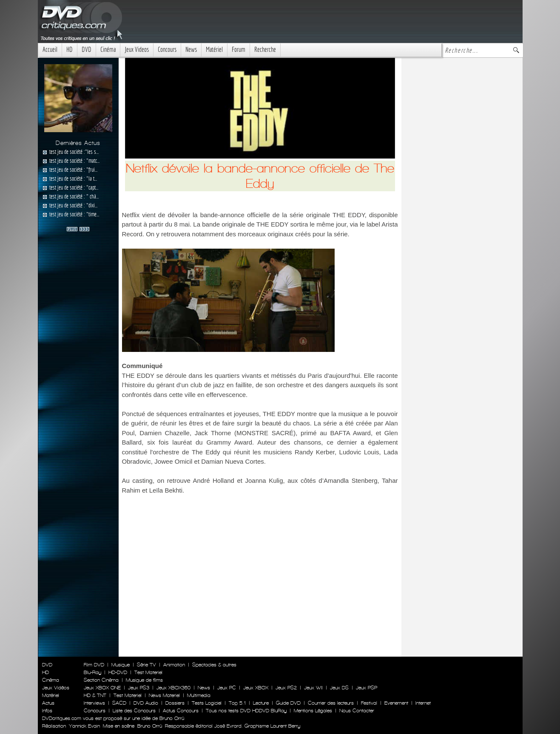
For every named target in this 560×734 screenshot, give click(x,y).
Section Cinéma (101, 680)
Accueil (50, 50)
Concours (167, 50)
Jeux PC (227, 688)
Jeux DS (339, 688)
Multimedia (199, 695)
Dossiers (175, 703)
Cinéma (108, 50)
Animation (174, 665)
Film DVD (94, 665)
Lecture (261, 703)
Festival (369, 703)
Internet (423, 703)
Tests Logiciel (207, 703)
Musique (121, 665)
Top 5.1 (237, 703)
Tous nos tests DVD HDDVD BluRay (246, 711)
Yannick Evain (84, 726)
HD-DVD (118, 672)
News (191, 50)
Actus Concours (181, 711)
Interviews (94, 703)
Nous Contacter (356, 711)
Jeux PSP (367, 688)
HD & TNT (95, 695)
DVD (87, 50)
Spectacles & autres (214, 665)
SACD (119, 703)
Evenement (396, 703)
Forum (239, 50)
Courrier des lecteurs (331, 703)
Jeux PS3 (139, 688)
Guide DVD (288, 703)
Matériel (214, 50)
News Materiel (164, 695)
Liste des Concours (134, 711)
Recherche (265, 50)
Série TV (146, 665)
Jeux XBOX (256, 688)
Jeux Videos (137, 50)
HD (70, 50)
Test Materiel (148, 672)
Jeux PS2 (286, 688)
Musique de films (144, 680)
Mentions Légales (313, 711)
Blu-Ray (92, 672)
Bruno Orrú (150, 726)
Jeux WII (313, 688)
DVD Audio (146, 703)
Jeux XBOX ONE (102, 688)
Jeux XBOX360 (173, 688)
